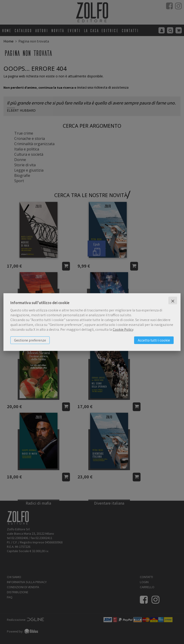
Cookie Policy (123, 329)
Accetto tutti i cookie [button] (154, 340)
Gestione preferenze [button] (30, 340)
